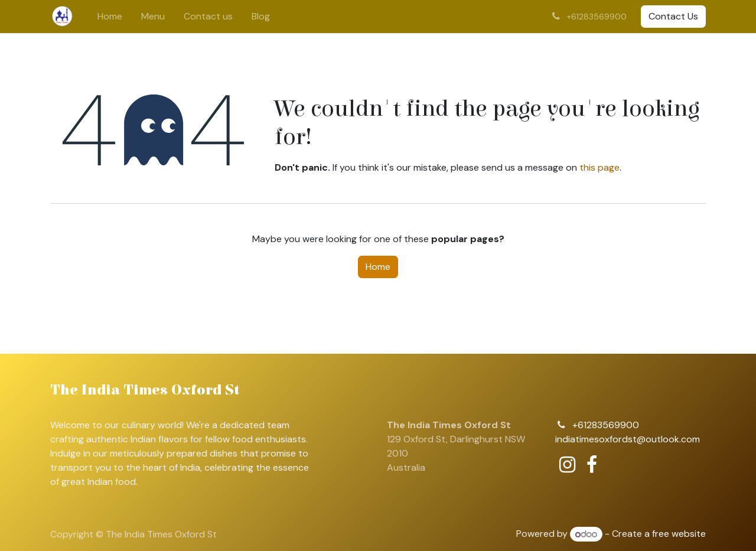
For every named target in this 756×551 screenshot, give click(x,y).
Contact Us (673, 16)
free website (679, 534)
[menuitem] (110, 17)
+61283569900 (606, 425)
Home (378, 267)
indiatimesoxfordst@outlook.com (628, 439)
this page (599, 167)
